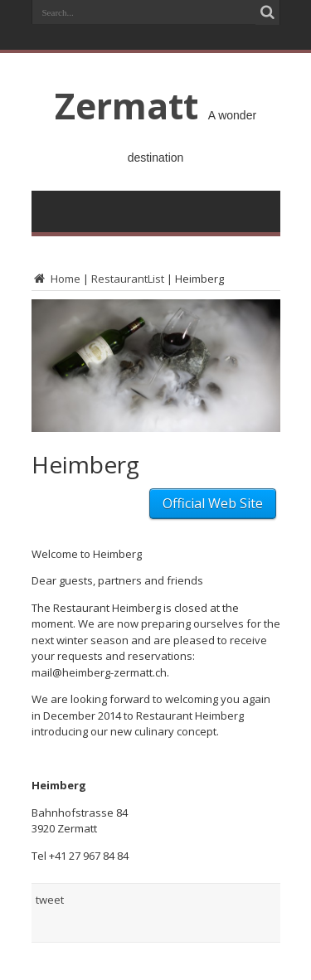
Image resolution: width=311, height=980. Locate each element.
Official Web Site (213, 503)
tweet (50, 900)
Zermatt (126, 105)
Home (56, 279)
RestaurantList (128, 279)
